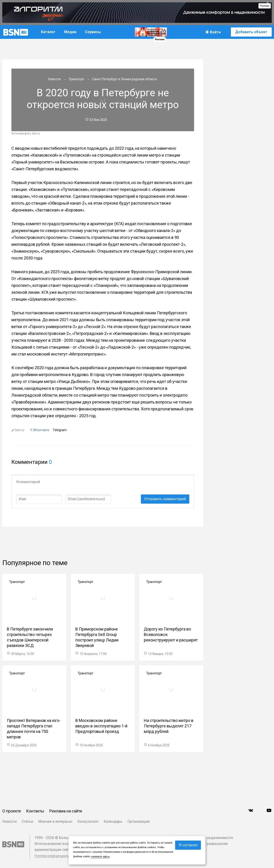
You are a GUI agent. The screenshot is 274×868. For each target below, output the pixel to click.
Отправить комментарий (165, 499)
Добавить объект (251, 32)
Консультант (88, 821)
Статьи (27, 821)
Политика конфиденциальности (55, 856)
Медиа (70, 32)
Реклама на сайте (66, 811)
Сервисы (93, 32)
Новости (9, 821)
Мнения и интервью (55, 821)
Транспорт (17, 582)
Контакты (35, 811)
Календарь (113, 821)
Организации (138, 821)
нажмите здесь (100, 856)
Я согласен (188, 845)
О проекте (12, 811)
